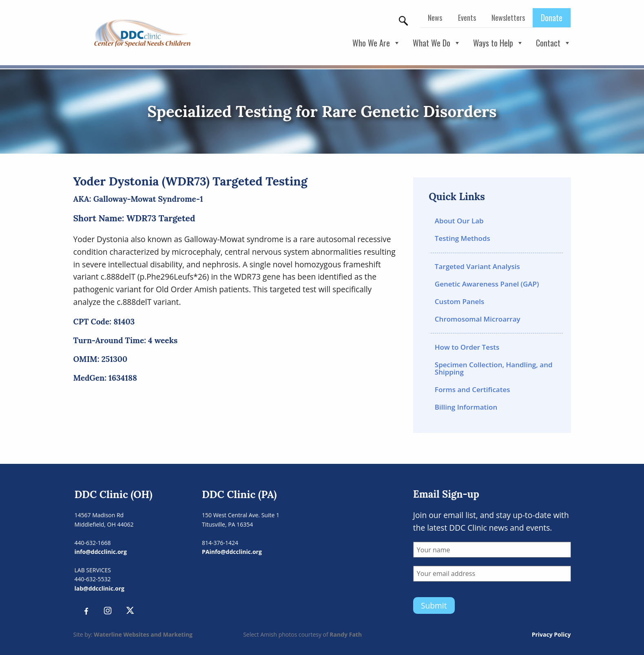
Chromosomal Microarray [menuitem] (478, 319)
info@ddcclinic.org (101, 552)
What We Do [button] (437, 43)
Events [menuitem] (467, 18)
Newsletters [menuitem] (508, 18)
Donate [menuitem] (552, 18)
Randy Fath (346, 634)
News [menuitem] (435, 18)
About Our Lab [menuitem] (459, 221)
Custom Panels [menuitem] (460, 301)
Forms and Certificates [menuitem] (472, 389)
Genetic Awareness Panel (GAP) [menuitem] (487, 284)
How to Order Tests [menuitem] (467, 347)
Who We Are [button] (376, 43)
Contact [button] (553, 43)
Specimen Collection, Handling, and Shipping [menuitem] (494, 368)
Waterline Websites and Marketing (143, 634)
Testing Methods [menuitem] (463, 238)
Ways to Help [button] (498, 43)
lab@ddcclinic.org (100, 588)
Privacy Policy (551, 634)
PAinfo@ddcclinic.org (232, 552)
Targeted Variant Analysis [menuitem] (477, 266)
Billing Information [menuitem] (466, 407)
